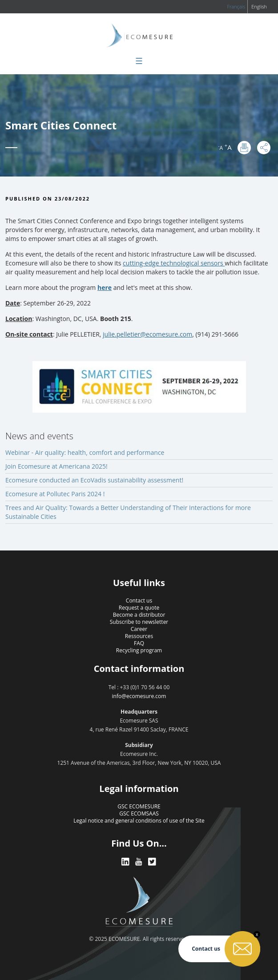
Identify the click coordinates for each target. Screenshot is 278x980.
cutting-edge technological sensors (173, 263)
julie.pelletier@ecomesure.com (147, 334)
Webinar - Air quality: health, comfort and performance (85, 452)
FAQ (139, 643)
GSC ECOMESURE (139, 806)
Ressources (139, 636)
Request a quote (139, 608)
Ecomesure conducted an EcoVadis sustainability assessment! (94, 480)
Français (236, 6)
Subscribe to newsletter (139, 622)
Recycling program (139, 650)
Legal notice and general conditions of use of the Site (139, 821)
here (105, 287)
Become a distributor (139, 615)
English (259, 6)
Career (139, 629)
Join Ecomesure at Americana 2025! (56, 466)
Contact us (139, 600)
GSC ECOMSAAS (139, 813)
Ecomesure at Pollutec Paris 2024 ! (55, 494)
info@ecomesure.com (139, 696)
